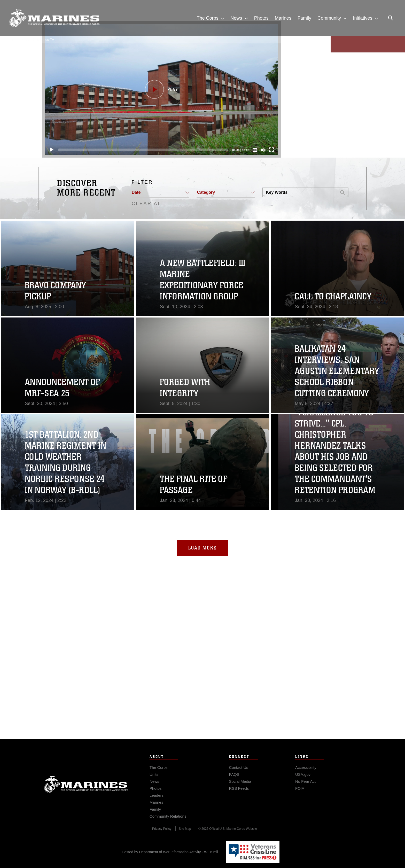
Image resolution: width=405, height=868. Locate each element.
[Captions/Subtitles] (255, 150)
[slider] (143, 150)
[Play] (52, 150)
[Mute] (263, 150)
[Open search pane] (391, 18)
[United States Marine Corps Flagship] (54, 18)
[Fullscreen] (271, 150)
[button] (162, 89)
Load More (202, 548)
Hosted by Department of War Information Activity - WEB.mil (170, 852)
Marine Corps (86, 794)
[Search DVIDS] (300, 192)
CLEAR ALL (148, 204)
